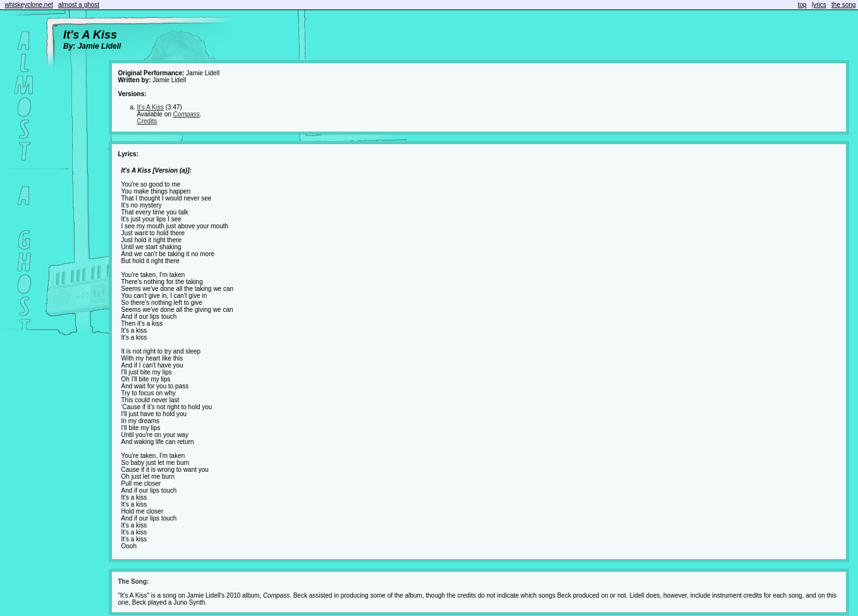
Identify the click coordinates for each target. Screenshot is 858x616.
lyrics (819, 5)
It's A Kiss (150, 107)
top (802, 5)
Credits (147, 121)
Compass (187, 114)
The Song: (134, 582)
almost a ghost (79, 5)
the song (843, 5)
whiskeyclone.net (29, 5)
